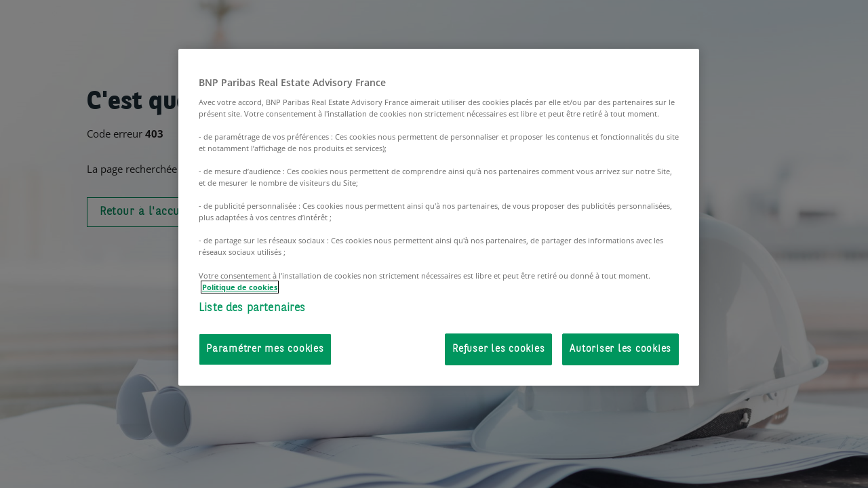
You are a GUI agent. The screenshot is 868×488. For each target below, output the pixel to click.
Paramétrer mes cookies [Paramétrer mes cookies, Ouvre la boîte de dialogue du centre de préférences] (265, 349)
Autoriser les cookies (620, 349)
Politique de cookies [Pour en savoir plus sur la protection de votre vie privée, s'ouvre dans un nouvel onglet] (240, 287)
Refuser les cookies (498, 349)
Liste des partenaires (252, 308)
